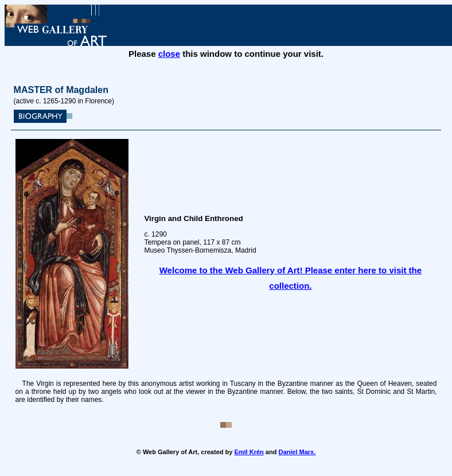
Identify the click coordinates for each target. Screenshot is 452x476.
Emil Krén (249, 452)
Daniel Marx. (297, 452)
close (169, 54)
